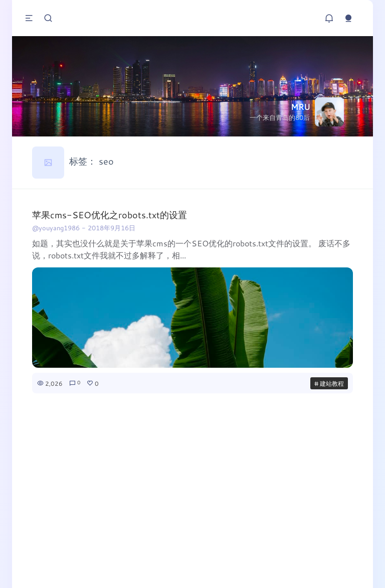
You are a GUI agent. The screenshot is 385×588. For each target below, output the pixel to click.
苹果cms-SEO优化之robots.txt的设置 (110, 215)
